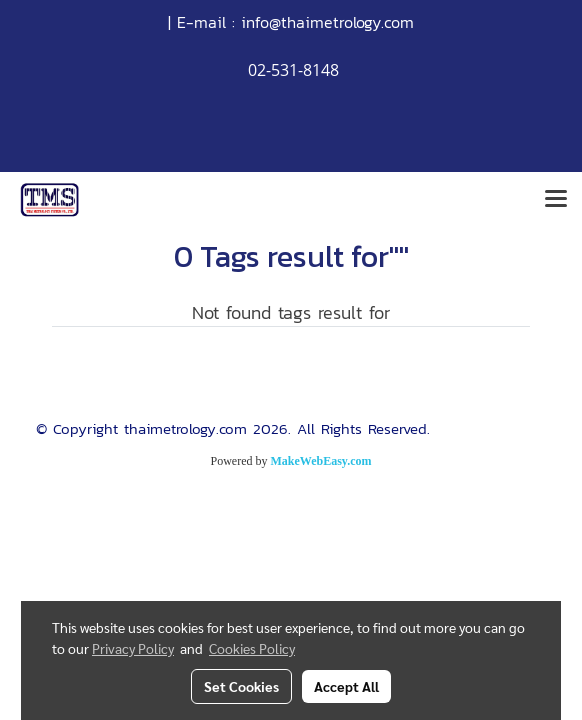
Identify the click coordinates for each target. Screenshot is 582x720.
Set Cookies (241, 686)
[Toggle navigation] (556, 200)
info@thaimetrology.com (327, 22)
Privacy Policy (133, 648)
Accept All (346, 686)
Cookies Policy (252, 648)
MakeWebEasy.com (321, 461)
